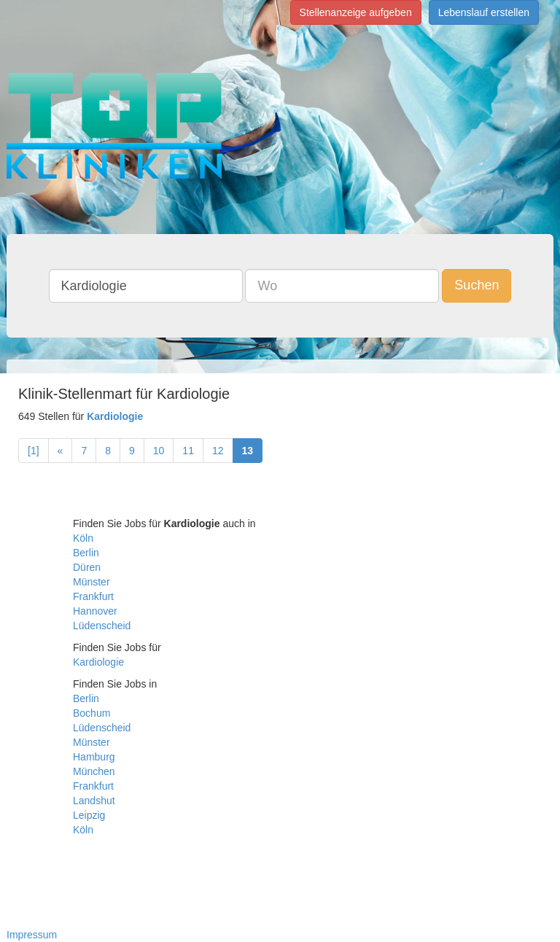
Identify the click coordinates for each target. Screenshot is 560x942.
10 (159, 451)
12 (218, 451)
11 (188, 451)
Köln (83, 538)
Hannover (95, 611)
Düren (87, 567)
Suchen (477, 285)
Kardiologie (98, 662)
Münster (92, 582)
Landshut (94, 801)
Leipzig (89, 815)
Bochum (92, 713)
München (94, 771)
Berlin (86, 553)
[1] (34, 451)
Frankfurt (93, 596)
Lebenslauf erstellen (484, 12)
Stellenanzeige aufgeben (356, 12)
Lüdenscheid (102, 626)
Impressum (32, 935)
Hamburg (94, 757)
